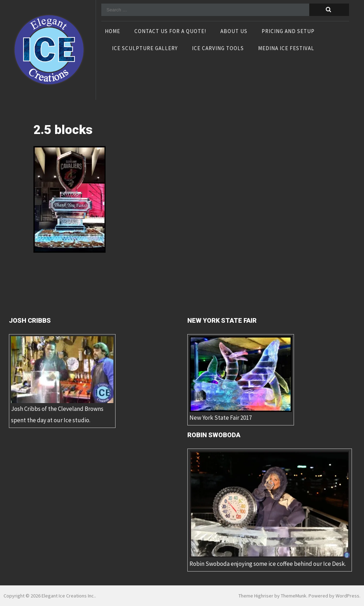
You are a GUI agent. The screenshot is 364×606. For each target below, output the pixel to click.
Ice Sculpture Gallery (145, 49)
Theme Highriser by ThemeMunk (272, 596)
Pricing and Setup (288, 32)
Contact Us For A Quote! (170, 32)
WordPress (347, 596)
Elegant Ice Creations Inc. (68, 596)
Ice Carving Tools (218, 49)
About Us (234, 32)
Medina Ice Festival (286, 49)
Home (113, 32)
